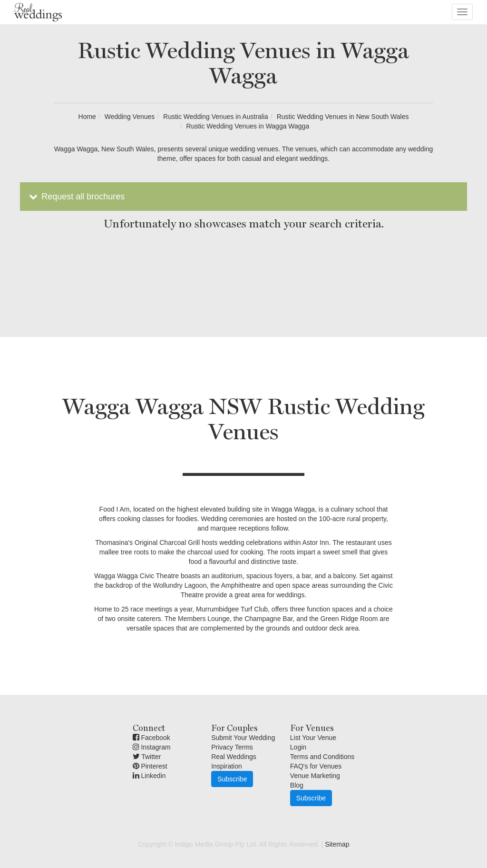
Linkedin (149, 776)
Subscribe (232, 779)
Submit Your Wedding (243, 738)
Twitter (147, 757)
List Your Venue (313, 738)
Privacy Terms (232, 747)
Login (298, 747)
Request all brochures (76, 197)
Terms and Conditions (322, 757)
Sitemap (337, 844)
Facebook (151, 738)
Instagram (152, 747)
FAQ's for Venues (316, 766)
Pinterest (150, 766)
